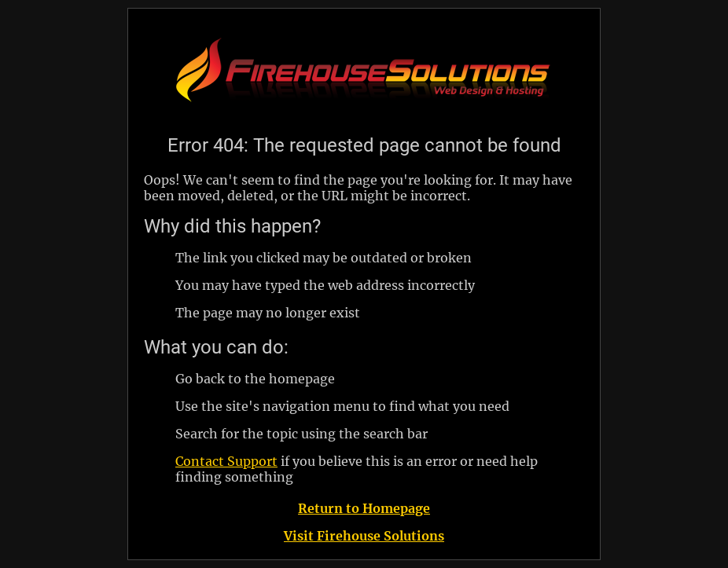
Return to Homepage (364, 508)
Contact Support (226, 461)
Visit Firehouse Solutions (364, 536)
